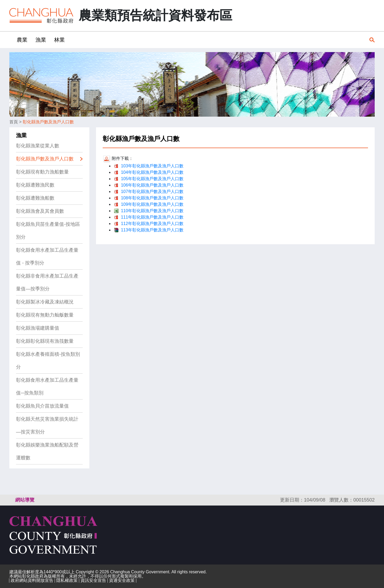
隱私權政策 (67, 580)
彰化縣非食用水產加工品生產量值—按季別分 (47, 282)
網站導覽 (25, 500)
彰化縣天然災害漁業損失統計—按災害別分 (47, 425)
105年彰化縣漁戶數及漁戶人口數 (152, 179)
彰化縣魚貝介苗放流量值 (42, 406)
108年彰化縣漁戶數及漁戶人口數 (152, 198)
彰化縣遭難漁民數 (35, 185)
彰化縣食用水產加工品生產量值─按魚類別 (47, 386)
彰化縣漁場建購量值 (38, 328)
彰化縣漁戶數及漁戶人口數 (48, 122)
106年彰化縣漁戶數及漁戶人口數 (152, 185)
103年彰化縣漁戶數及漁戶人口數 (152, 166)
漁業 (21, 135)
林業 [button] (59, 40)
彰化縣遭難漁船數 (35, 198)
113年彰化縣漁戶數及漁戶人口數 (152, 230)
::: (11, 40)
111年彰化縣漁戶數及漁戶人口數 (152, 217)
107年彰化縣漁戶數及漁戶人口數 (152, 192)
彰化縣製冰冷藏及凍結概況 (45, 302)
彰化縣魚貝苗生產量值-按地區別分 (48, 231)
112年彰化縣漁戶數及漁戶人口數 (152, 224)
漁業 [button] (41, 40)
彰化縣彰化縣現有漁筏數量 (45, 341)
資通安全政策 (122, 580)
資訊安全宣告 (93, 580)
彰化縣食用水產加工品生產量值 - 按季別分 (47, 256)
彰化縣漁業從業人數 (38, 146)
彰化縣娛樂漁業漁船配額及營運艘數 (47, 451)
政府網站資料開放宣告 (32, 580)
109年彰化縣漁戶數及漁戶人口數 (152, 204)
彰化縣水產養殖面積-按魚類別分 (48, 361)
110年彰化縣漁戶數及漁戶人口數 (152, 211)
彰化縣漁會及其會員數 (40, 211)
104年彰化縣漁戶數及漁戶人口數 (152, 172)
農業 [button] (22, 40)
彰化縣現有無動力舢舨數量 (45, 315)
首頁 (14, 122)
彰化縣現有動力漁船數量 (42, 172)
